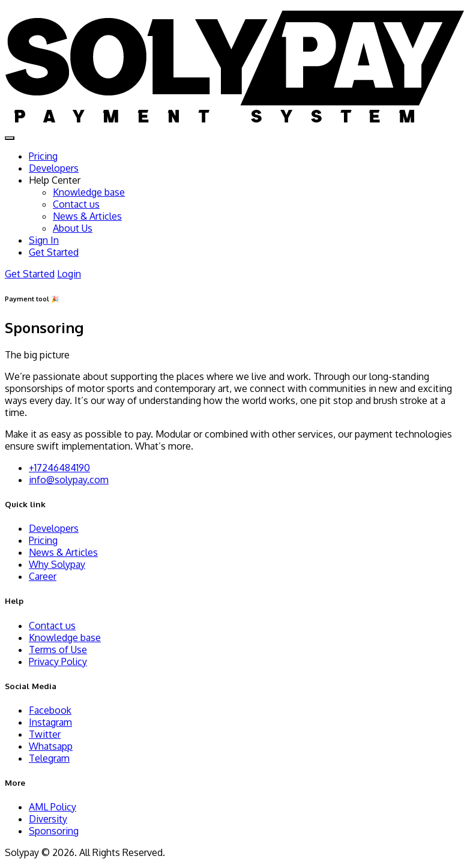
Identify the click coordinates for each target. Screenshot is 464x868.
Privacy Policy (58, 662)
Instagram (50, 722)
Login (69, 274)
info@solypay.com (69, 480)
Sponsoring (54, 831)
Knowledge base (89, 192)
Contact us (76, 204)
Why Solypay (57, 564)
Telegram (49, 758)
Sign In (44, 240)
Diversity (48, 819)
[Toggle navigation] (10, 138)
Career (43, 576)
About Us (73, 228)
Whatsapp (51, 746)
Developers (54, 168)
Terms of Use (58, 649)
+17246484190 (59, 468)
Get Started (54, 252)
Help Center (55, 180)
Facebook (50, 710)
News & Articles (87, 216)
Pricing (43, 156)
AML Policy (53, 807)
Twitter (45, 734)
